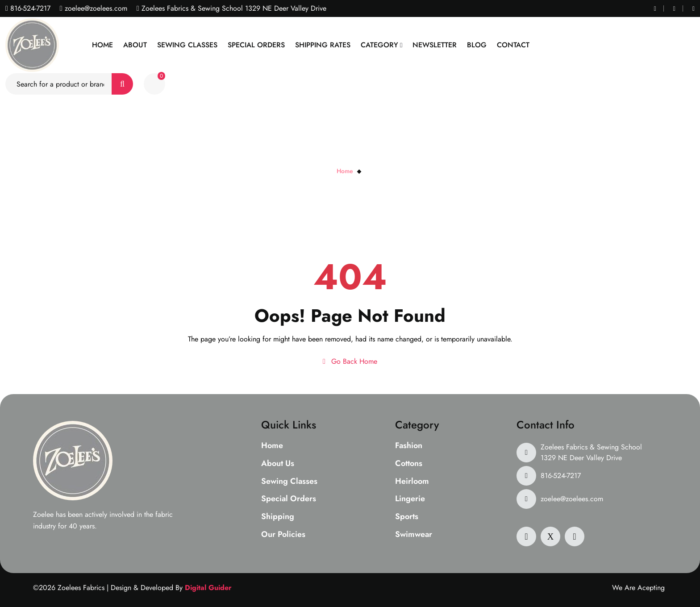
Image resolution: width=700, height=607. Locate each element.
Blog (477, 45)
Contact (513, 45)
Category (379, 45)
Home (102, 45)
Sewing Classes (187, 45)
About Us (278, 464)
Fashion (409, 446)
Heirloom (412, 482)
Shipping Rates (323, 45)
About (135, 45)
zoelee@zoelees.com (95, 8)
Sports (407, 517)
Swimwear (414, 535)
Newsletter (435, 45)
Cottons (409, 464)
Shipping (278, 517)
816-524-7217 (29, 8)
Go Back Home (350, 361)
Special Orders (256, 45)
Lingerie (410, 499)
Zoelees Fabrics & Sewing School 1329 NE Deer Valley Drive (591, 452)
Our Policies (283, 535)
